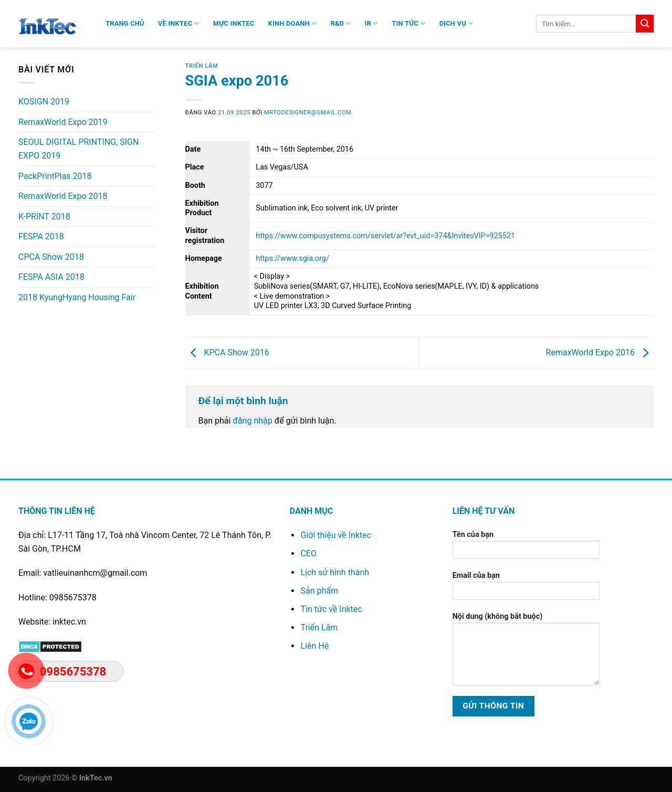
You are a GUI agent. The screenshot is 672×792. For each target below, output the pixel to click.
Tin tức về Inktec (331, 609)
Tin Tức (408, 23)
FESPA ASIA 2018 (51, 277)
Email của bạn (526, 589)
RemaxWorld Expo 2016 (600, 352)
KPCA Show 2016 (227, 352)
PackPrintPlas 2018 (55, 176)
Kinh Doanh (293, 23)
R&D (340, 23)
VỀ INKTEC (179, 23)
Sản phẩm (319, 591)
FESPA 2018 (41, 236)
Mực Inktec (234, 23)
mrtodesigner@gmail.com (308, 113)
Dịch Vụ (456, 23)
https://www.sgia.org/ (292, 258)
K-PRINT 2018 (44, 217)
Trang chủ (125, 23)
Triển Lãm (202, 66)
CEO (308, 553)
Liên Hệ (314, 646)
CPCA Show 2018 (51, 257)
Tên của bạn (526, 548)
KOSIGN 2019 (44, 102)
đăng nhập (252, 421)
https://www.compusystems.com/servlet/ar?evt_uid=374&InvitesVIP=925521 (385, 236)
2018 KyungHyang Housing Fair (77, 297)
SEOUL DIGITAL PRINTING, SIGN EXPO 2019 (78, 149)
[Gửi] (645, 24)
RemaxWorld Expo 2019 (63, 122)
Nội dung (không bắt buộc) (526, 652)
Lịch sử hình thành (335, 572)
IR (372, 23)
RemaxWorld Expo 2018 (63, 196)
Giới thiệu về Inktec (336, 535)
